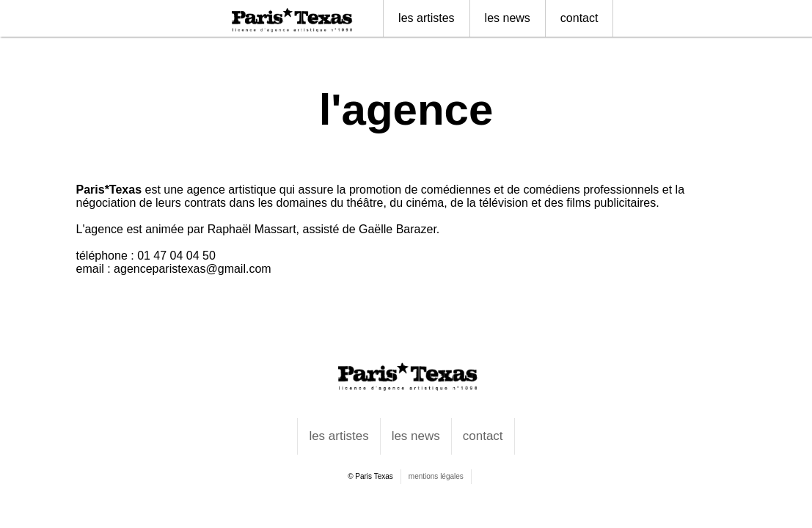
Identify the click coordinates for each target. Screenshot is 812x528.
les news (508, 18)
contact (579, 18)
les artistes (426, 18)
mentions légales (436, 476)
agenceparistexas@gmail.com (193, 269)
